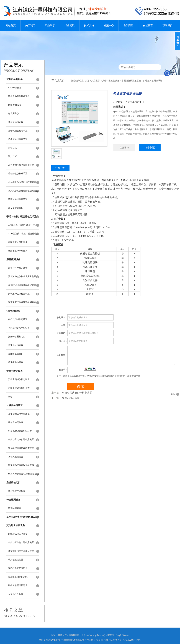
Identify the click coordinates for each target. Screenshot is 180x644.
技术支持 (89, 25)
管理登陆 (108, 640)
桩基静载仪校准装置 (18, 174)
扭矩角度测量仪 (16, 354)
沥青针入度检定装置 (18, 268)
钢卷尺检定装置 (16, 422)
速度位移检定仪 (16, 122)
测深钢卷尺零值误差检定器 (21, 465)
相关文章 (13, 610)
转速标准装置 (15, 508)
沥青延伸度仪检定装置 (19, 294)
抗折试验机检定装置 (18, 139)
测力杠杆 (12, 156)
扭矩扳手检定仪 (16, 362)
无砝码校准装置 (16, 594)
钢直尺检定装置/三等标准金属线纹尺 (23, 475)
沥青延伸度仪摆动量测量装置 (22, 277)
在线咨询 (124, 148)
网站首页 (11, 25)
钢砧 (10, 397)
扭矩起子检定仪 (16, 345)
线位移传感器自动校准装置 (21, 448)
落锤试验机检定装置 (18, 199)
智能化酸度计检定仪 (18, 585)
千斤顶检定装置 (16, 560)
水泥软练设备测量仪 (18, 534)
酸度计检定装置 (71, 398)
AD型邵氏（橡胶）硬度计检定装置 (23, 227)
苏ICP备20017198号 (132, 640)
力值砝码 (12, 148)
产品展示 (50, 25)
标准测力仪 (14, 113)
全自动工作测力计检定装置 (21, 542)
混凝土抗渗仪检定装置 (19, 388)
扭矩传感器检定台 (17, 337)
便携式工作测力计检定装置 (21, 551)
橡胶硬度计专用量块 (18, 251)
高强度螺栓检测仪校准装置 (21, 165)
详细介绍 (60, 168)
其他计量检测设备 (111, 81)
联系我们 (168, 25)
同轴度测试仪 (15, 105)
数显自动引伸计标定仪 (19, 96)
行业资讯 (70, 25)
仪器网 (99, 640)
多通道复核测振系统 (18, 577)
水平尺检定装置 (16, 457)
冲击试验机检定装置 (18, 131)
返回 (173, 394)
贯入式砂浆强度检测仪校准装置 (23, 191)
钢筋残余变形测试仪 (18, 568)
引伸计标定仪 (15, 88)
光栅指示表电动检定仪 (19, 414)
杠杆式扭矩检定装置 (18, 319)
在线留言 (148, 25)
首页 (87, 81)
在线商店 (128, 25)
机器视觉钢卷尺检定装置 (20, 431)
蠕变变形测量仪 (16, 208)
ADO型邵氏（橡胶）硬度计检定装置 (23, 235)
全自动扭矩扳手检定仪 (19, 328)
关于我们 (30, 25)
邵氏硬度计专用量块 (18, 242)
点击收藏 (150, 148)
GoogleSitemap (122, 635)
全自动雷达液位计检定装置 (21, 440)
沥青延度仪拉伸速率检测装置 (22, 302)
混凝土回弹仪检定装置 (19, 379)
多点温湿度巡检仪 (17, 491)
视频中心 (109, 25)
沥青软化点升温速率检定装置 (22, 285)
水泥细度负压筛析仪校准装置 (22, 182)
